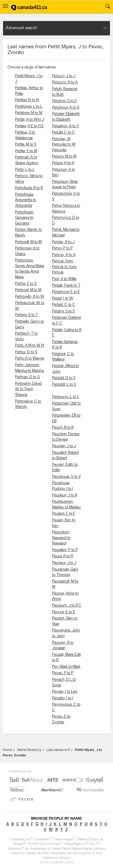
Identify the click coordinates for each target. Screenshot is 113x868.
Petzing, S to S (63, 311)
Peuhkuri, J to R (65, 495)
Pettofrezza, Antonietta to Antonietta (26, 200)
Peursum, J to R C (67, 606)
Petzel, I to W (63, 298)
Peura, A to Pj (63, 556)
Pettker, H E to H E (29, 126)
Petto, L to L (25, 170)
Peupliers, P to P (65, 550)
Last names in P (58, 750)
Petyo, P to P (62, 248)
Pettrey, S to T (27, 315)
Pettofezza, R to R (29, 188)
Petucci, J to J (64, 76)
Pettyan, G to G (27, 377)
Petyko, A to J (63, 242)
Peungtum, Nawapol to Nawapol (61, 538)
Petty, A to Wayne (30, 359)
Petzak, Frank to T (66, 286)
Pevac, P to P (63, 673)
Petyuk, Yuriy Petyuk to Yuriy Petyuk (64, 267)
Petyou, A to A (64, 255)
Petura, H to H (63, 163)
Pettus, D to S (26, 352)
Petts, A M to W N (30, 346)
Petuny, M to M (64, 157)
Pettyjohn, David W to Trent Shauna (28, 389)
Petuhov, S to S (64, 101)
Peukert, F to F (64, 514)
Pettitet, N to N (27, 100)
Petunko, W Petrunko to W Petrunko (64, 145)
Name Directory (29, 750)
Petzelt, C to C (64, 305)
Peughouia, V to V (66, 477)
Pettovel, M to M (28, 290)
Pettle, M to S (26, 145)
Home (7, 750)
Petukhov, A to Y (66, 126)
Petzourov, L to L (66, 397)
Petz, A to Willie (64, 279)
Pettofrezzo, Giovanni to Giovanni (25, 218)
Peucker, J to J (64, 446)
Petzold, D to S (64, 378)
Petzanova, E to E (66, 292)
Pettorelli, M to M (28, 242)
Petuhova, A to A (66, 108)
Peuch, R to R (63, 428)
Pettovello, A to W (30, 297)
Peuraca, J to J (64, 563)
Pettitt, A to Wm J (30, 120)
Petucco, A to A (65, 82)
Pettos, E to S (26, 284)
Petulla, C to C (63, 133)
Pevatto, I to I (63, 698)
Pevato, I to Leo (65, 692)
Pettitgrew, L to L (29, 107)
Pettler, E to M (26, 151)
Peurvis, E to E (64, 612)
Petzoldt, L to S (64, 385)
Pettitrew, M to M (29, 113)
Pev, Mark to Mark (66, 667)
